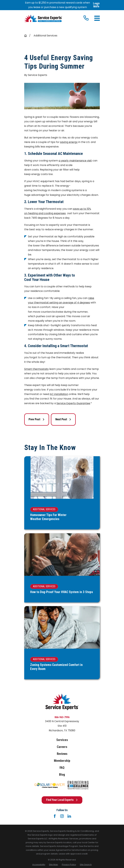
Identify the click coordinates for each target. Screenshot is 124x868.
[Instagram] (62, 816)
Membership (62, 761)
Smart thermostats (36, 369)
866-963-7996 (62, 717)
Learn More (96, 5)
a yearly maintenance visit (75, 161)
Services (62, 740)
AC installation (59, 394)
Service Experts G (67, 403)
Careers (62, 747)
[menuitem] (39, 865)
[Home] (43, 18)
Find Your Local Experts (62, 800)
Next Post (63, 419)
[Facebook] (55, 816)
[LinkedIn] (69, 816)
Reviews (62, 754)
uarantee (84, 403)
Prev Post (36, 419)
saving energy (69, 142)
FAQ (62, 768)
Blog (62, 775)
